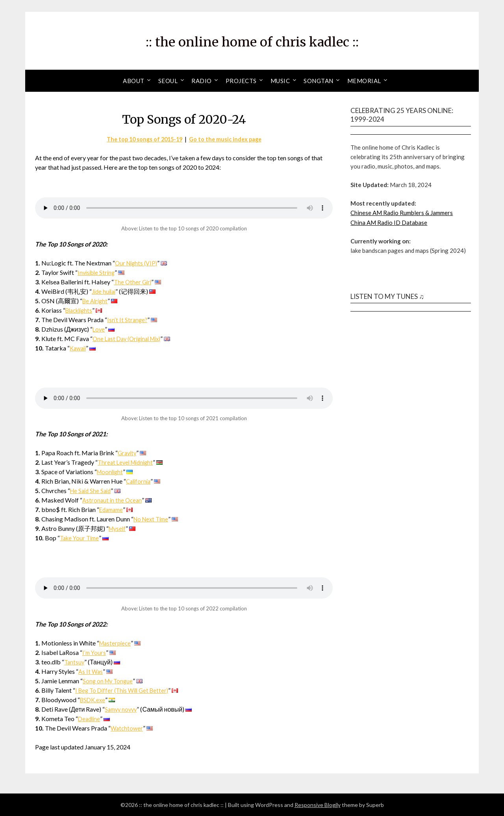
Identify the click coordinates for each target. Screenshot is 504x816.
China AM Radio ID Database (389, 223)
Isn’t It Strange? (128, 320)
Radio (202, 81)
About (134, 81)
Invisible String (98, 272)
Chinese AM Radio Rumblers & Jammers (402, 213)
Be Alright (96, 301)
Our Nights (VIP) (138, 263)
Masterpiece (116, 643)
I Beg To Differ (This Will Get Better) (125, 690)
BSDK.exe (93, 700)
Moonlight (111, 472)
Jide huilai (105, 291)
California (139, 481)
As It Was (91, 671)
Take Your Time (81, 538)
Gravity (128, 453)
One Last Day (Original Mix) (130, 338)
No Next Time (153, 519)
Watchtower (128, 728)
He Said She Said (92, 491)
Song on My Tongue (109, 681)
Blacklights (81, 310)
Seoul (168, 81)
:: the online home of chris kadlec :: (252, 40)
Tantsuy (75, 662)
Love (99, 329)
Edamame (112, 509)
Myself (119, 528)
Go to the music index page (229, 139)
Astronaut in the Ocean (113, 500)
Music (280, 81)
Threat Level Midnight (128, 462)
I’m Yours (95, 652)
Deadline (90, 719)
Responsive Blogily (318, 805)
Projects (241, 81)
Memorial (364, 81)
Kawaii (79, 348)
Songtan (319, 81)
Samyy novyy (122, 709)
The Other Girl (133, 282)
